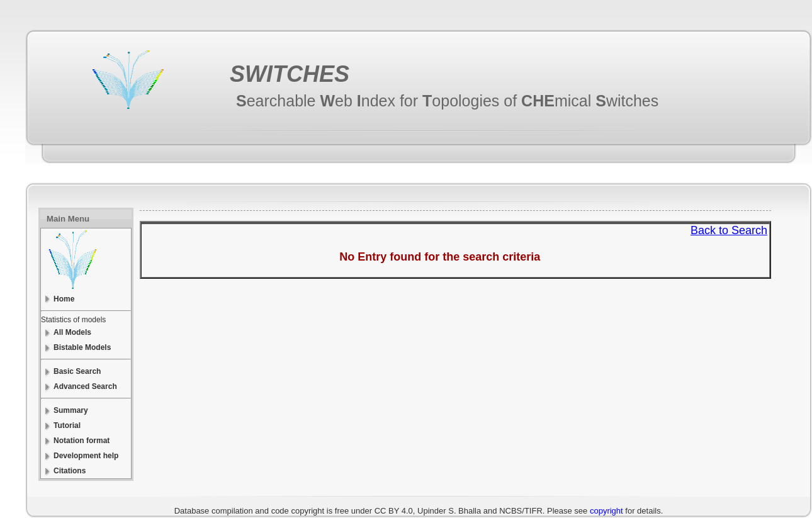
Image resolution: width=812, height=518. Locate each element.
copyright (606, 511)
